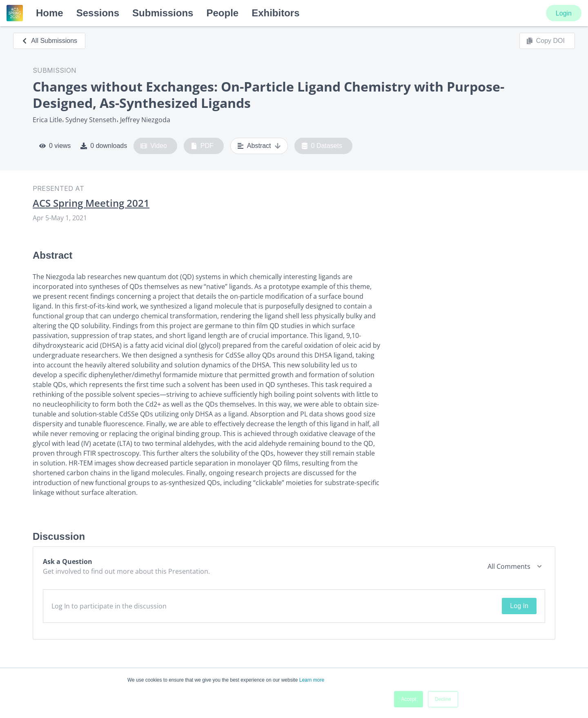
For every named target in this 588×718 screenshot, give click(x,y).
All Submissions (49, 41)
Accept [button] (409, 699)
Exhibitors (275, 13)
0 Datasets (322, 146)
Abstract (259, 146)
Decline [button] (443, 699)
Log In (519, 606)
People (222, 13)
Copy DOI (546, 41)
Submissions (163, 13)
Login (564, 13)
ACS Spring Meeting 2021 (91, 203)
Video (154, 146)
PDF (202, 146)
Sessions (98, 13)
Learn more (312, 680)
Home (50, 13)
